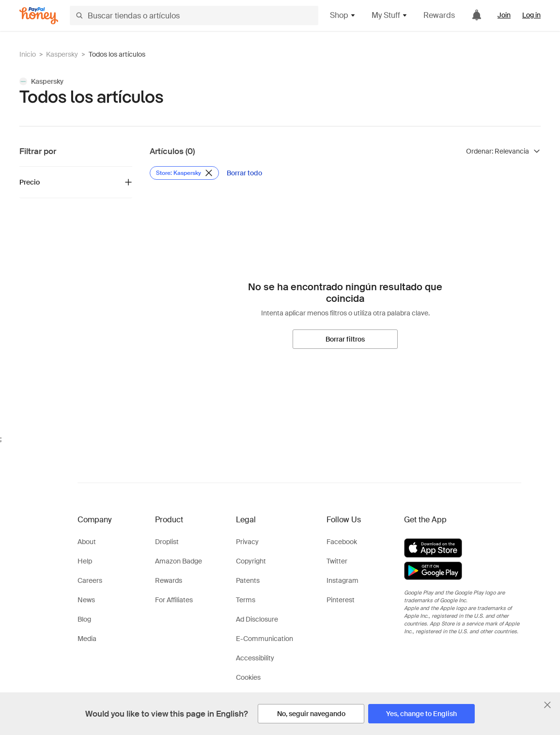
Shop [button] (343, 15)
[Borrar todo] (244, 173)
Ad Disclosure (257, 619)
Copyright (251, 561)
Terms (246, 600)
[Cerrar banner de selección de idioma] (547, 705)
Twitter (337, 561)
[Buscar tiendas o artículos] (194, 16)
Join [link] (504, 15)
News (86, 600)
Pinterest (341, 600)
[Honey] (39, 16)
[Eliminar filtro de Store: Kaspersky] (184, 173)
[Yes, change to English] (421, 714)
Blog (84, 619)
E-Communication (264, 639)
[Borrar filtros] (345, 339)
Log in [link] (531, 15)
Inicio (28, 54)
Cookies (248, 677)
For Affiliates (174, 600)
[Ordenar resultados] (503, 151)
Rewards (439, 15)
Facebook (342, 542)
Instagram (342, 580)
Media (87, 639)
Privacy (247, 542)
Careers (90, 580)
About (87, 542)
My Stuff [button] (390, 15)
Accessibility (255, 658)
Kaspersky (62, 54)
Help (85, 561)
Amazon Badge (179, 561)
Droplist (167, 542)
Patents (248, 580)
